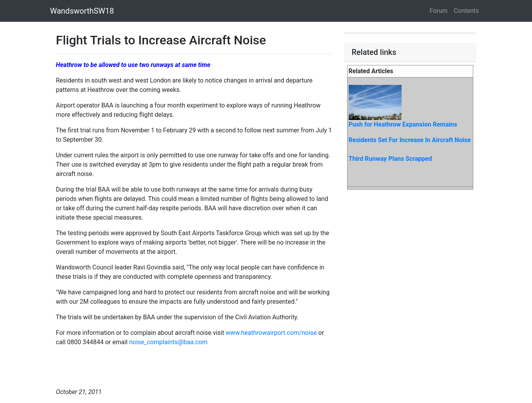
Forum (439, 11)
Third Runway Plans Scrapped (390, 159)
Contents (466, 11)
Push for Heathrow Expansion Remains (403, 124)
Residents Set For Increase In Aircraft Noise (410, 140)
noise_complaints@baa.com (169, 342)
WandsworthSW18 (82, 11)
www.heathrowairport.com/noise (271, 333)
